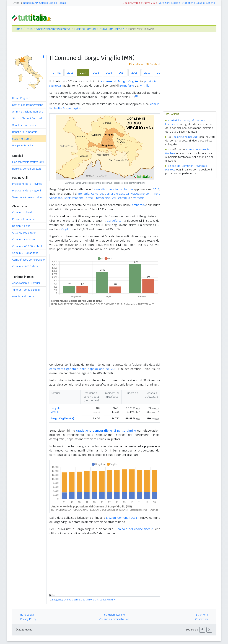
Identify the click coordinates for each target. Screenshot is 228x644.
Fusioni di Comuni (23, 139)
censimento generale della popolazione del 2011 (83, 369)
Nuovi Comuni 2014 (112, 29)
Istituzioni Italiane (114, 615)
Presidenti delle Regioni (27, 191)
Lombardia (138, 205)
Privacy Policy (28, 619)
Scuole (201, 3)
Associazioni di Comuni (26, 283)
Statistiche (188, 3)
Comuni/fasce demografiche (28, 260)
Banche (211, 3)
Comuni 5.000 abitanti (27, 266)
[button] (202, 630)
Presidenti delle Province (27, 184)
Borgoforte (127, 86)
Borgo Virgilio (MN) (62, 418)
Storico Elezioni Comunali (27, 118)
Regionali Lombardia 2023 (27, 169)
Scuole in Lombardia (24, 125)
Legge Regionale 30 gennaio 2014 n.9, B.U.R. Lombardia (81, 600)
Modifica (136, 64)
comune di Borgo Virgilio (120, 81)
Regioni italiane (21, 226)
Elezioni (176, 3)
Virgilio (145, 86)
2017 (122, 73)
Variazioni (164, 3)
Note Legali (27, 615)
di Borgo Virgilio (106, 431)
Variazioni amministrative (114, 619)
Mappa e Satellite (23, 145)
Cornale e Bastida (117, 194)
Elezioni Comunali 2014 (121, 518)
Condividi (153, 64)
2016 (109, 73)
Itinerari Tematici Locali (26, 290)
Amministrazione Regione (28, 112)
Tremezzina (102, 198)
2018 (134, 73)
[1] (137, 96)
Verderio (139, 198)
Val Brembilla (121, 198)
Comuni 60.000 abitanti (27, 246)
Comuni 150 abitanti (25, 253)
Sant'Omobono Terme (78, 198)
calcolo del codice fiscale (135, 529)
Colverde (97, 194)
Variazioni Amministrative (53, 29)
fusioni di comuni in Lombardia (112, 189)
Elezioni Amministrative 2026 (140, 3)
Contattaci (202, 619)
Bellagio (84, 194)
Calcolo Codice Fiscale (53, 3)
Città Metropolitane (24, 233)
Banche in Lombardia (25, 132)
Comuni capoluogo (24, 239)
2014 (83, 73)
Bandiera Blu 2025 (23, 296)
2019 (147, 73)
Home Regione (21, 98)
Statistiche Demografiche (28, 105)
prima (57, 73)
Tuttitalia (17, 3)
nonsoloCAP (31, 3)
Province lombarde (24, 219)
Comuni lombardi (22, 212)
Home (18, 29)
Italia (29, 29)
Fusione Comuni (85, 29)
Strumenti (202, 615)
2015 (96, 73)
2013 (70, 73)
